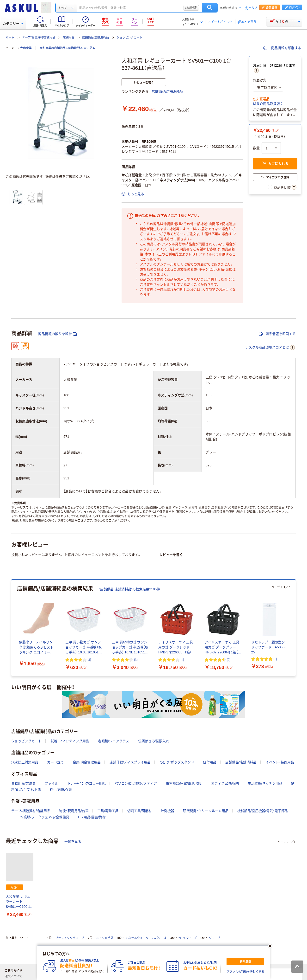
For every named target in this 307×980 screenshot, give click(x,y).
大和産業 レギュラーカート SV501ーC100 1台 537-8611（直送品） (20, 902)
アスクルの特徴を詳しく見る (246, 972)
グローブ (215, 938)
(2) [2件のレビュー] (229, 660)
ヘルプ (253, 8)
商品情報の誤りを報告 (57, 334)
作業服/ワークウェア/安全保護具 (45, 817)
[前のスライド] (12, 628)
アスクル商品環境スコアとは (270, 348)
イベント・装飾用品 (280, 762)
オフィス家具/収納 (225, 783)
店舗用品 (69, 38)
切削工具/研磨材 (140, 811)
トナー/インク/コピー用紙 (86, 783)
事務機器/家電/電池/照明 (184, 783)
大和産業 (26, 48)
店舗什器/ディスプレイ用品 (130, 762)
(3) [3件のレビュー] (89, 660)
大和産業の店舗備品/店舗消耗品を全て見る (67, 48)
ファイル (51, 783)
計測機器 (167, 811)
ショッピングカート (129, 38)
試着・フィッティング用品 (70, 741)
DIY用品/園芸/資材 (92, 817)
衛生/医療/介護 (61, 790)
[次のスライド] (295, 628)
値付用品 (210, 762)
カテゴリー (13, 24)
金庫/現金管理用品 (87, 762)
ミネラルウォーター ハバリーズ (146, 938)
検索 (210, 8)
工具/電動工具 (108, 811)
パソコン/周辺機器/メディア (136, 783)
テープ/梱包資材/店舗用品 (39, 38)
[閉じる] (270, 946)
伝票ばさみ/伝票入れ (154, 741)
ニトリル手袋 (105, 938)
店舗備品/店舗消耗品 (95, 38)
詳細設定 (191, 8)
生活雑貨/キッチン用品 (265, 783)
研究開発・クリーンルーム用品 (206, 811)
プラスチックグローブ (70, 938)
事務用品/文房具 (24, 783)
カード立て (55, 762)
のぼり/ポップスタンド (177, 762)
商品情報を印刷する (282, 48)
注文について (15, 976)
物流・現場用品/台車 (74, 811)
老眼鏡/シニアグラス (114, 741)
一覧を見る (73, 842)
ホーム (10, 38)
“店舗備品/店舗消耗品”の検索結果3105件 (129, 589)
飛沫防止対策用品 (25, 762)
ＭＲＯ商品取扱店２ (268, 104)
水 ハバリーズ (187, 938)
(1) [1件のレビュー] (182, 660)
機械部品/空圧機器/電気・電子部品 (263, 811)
